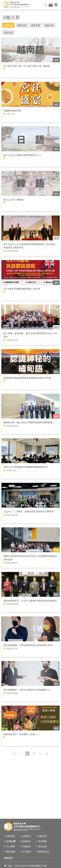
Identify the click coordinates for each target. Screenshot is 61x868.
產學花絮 (36, 25)
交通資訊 (26, 846)
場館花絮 (49, 25)
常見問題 (42, 841)
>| (47, 753)
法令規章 (26, 851)
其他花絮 (8, 32)
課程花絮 (22, 25)
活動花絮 (42, 836)
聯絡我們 (26, 841)
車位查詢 (42, 846)
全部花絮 (8, 25)
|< (15, 753)
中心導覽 (10, 846)
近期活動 (10, 836)
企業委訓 (26, 836)
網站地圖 (10, 851)
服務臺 (9, 841)
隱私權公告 (43, 851)
